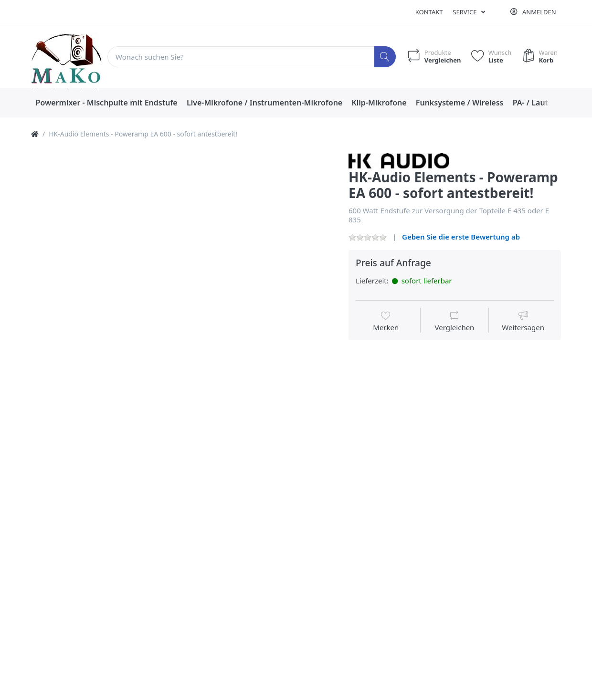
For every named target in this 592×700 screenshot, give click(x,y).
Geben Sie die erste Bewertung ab (461, 237)
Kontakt (429, 12)
